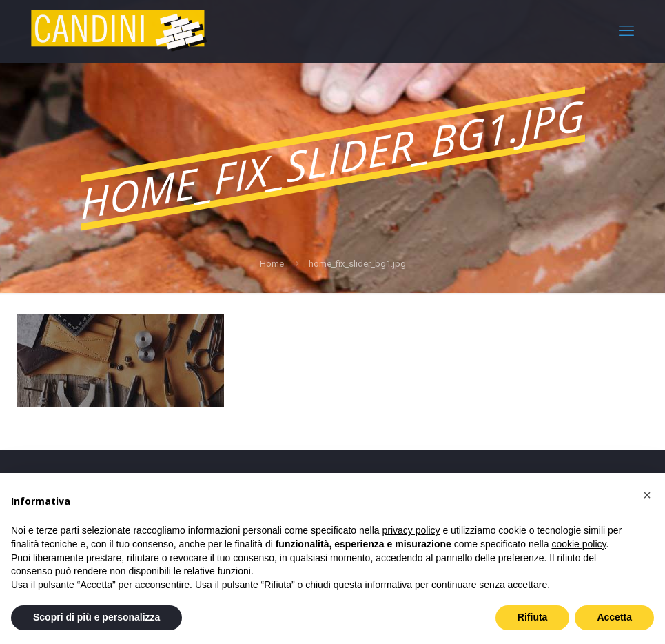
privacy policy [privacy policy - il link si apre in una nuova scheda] (411, 530)
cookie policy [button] (579, 544)
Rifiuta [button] (533, 617)
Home (272, 264)
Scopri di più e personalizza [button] (96, 617)
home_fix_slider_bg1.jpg (357, 264)
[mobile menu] (626, 31)
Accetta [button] (614, 617)
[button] (647, 495)
